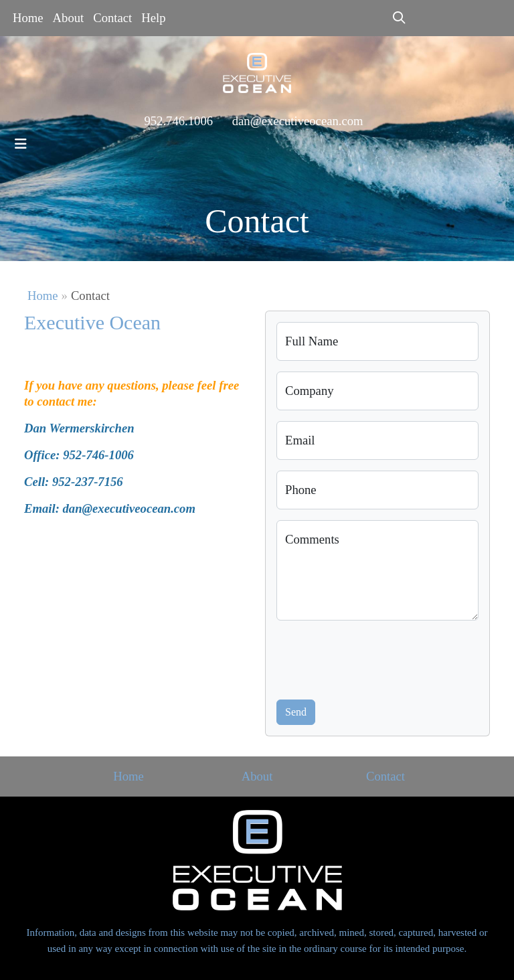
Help (153, 18)
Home (28, 18)
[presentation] (378, 657)
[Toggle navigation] (21, 144)
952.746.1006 (178, 121)
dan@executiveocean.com (298, 121)
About (69, 18)
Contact (112, 18)
